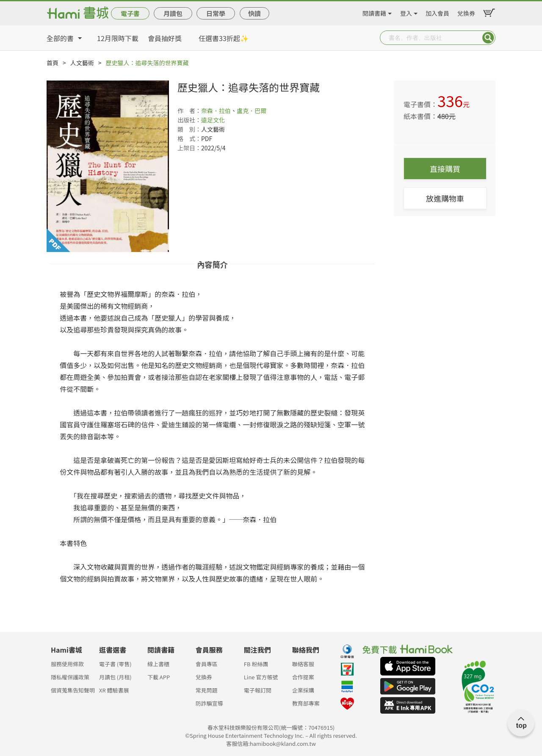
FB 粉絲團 (256, 664)
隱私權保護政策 (70, 677)
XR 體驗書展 (114, 690)
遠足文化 (213, 120)
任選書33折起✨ (224, 38)
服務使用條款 (67, 664)
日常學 (216, 13)
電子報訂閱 (258, 690)
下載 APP (159, 677)
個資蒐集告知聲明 (73, 690)
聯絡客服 (303, 664)
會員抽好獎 (165, 38)
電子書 (130, 13)
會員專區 (207, 664)
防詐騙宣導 (209, 703)
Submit (488, 38)
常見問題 (207, 690)
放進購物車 (445, 198)
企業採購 (303, 690)
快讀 (254, 13)
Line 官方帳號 (261, 677)
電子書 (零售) (115, 664)
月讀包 (173, 13)
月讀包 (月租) (115, 677)
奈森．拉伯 (216, 111)
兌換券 (466, 12)
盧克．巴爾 (252, 111)
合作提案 (303, 677)
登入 (406, 12)
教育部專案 (306, 703)
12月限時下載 (118, 38)
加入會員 (437, 12)
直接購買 (445, 169)
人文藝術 (82, 63)
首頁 (53, 63)
